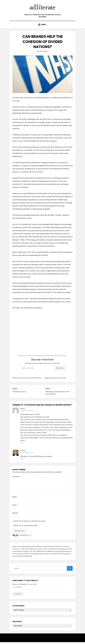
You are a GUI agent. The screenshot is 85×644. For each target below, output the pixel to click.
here (31, 558)
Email (15, 507)
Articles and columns (25, 380)
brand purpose (53, 380)
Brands (34, 380)
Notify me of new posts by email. (26, 527)
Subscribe (60, 370)
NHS (64, 380)
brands (60, 380)
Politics (39, 380)
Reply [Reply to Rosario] (22, 461)
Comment (16, 478)
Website (15, 515)
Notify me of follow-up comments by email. (30, 523)
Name (15, 499)
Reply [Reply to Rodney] (22, 445)
